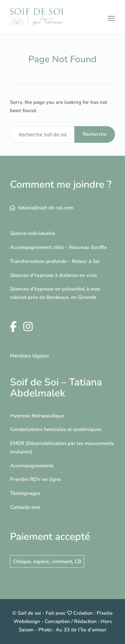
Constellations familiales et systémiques (56, 429)
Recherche (95, 134)
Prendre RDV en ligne (35, 479)
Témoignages (25, 493)
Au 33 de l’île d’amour (81, 630)
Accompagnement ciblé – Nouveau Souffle (58, 247)
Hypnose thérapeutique (37, 416)
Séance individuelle (32, 233)
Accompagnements (32, 466)
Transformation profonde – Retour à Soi (55, 261)
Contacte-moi (25, 507)
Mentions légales (29, 356)
